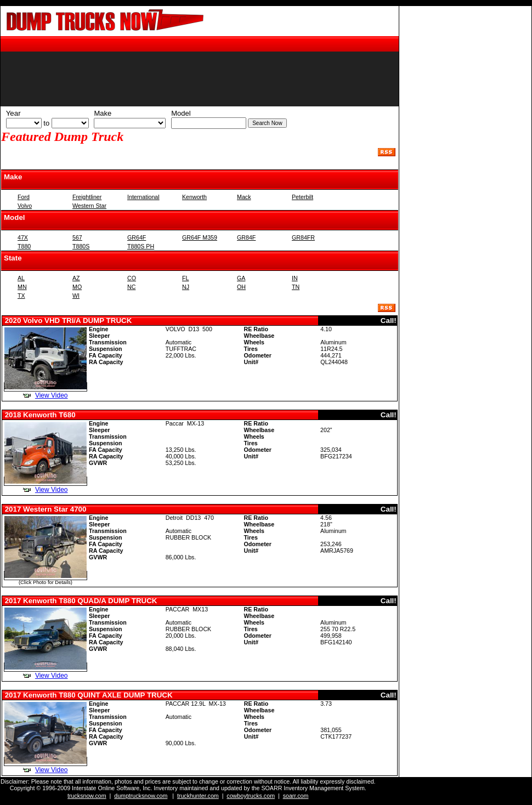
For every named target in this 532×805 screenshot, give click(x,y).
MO (77, 287)
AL (21, 278)
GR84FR (303, 237)
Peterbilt (302, 197)
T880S (81, 246)
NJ (186, 287)
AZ (76, 278)
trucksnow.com (87, 796)
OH (241, 287)
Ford (24, 197)
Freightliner (87, 197)
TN (296, 287)
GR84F (246, 237)
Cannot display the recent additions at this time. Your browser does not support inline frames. (200, 78)
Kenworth (194, 197)
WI (76, 296)
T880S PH (141, 246)
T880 (24, 246)
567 (77, 237)
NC (131, 287)
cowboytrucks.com (251, 796)
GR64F (137, 237)
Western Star (89, 206)
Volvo (25, 206)
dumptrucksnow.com (141, 796)
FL (185, 278)
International (143, 197)
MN (22, 287)
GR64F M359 (200, 237)
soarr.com (296, 796)
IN (295, 278)
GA (241, 278)
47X (23, 237)
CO (132, 278)
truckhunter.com (198, 796)
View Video (52, 395)
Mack (244, 197)
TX (21, 296)
